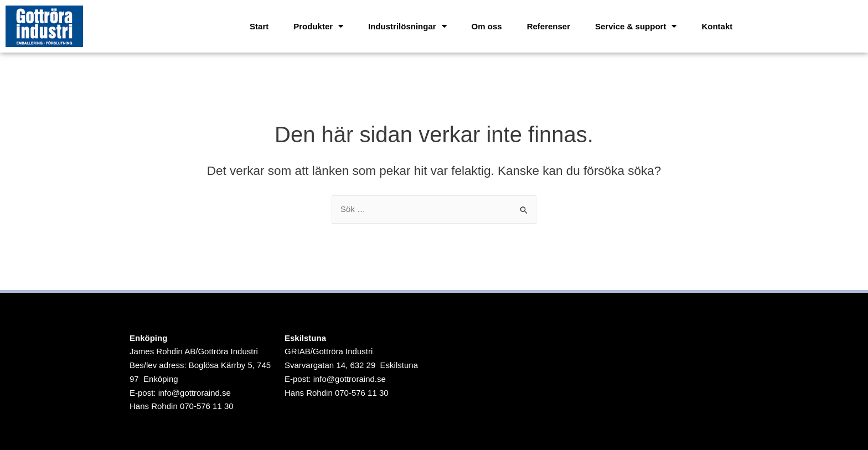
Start (259, 26)
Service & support (636, 26)
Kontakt (717, 26)
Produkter (318, 26)
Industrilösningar (407, 26)
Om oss (487, 26)
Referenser (549, 26)
